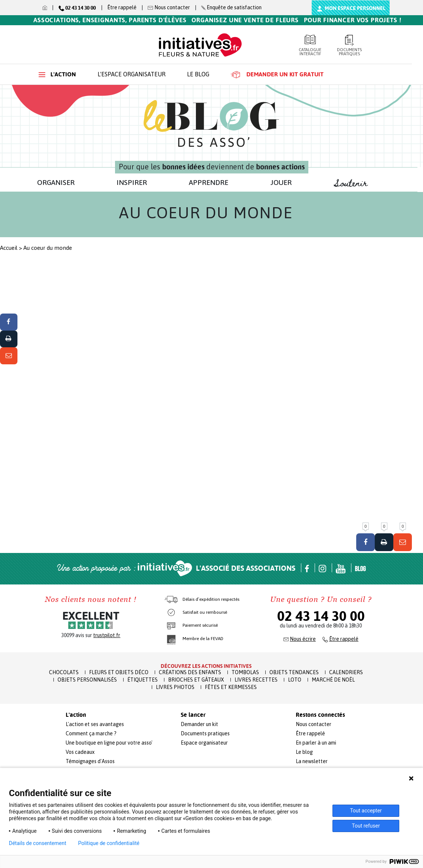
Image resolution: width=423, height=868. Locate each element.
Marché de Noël (333, 680)
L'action (57, 74)
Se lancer (193, 715)
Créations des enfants (190, 672)
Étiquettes (142, 680)
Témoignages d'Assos (90, 761)
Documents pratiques (350, 45)
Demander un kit (199, 724)
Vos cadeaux (80, 752)
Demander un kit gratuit (277, 74)
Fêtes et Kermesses (231, 687)
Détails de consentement (38, 843)
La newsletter (312, 761)
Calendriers (346, 672)
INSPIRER (132, 182)
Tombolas (245, 672)
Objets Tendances (294, 672)
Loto (295, 680)
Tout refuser (366, 826)
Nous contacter (314, 724)
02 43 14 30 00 (321, 616)
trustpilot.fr (107, 635)
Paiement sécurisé (200, 625)
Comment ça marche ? (91, 733)
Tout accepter (366, 811)
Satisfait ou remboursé (205, 612)
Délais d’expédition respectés (211, 599)
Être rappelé (122, 7)
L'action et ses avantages (95, 724)
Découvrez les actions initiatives (206, 666)
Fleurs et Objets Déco (119, 672)
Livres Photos (175, 687)
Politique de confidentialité (109, 843)
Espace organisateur (204, 743)
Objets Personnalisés (87, 680)
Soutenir (354, 183)
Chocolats (64, 672)
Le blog (198, 74)
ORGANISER (56, 182)
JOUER (281, 182)
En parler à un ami (316, 743)
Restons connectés (320, 715)
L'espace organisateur (132, 74)
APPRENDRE (209, 182)
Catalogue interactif (310, 45)
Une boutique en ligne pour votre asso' (109, 743)
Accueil (9, 248)
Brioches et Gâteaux (196, 680)
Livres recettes (256, 680)
